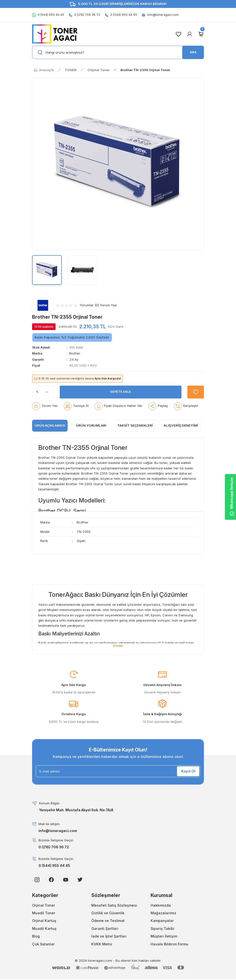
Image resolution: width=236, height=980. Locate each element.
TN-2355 (58, 457)
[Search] (118, 52)
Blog (36, 935)
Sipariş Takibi (162, 928)
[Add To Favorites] (195, 391)
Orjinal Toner (44, 904)
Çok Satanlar (43, 943)
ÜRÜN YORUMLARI (91, 424)
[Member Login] (190, 34)
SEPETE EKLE (120, 391)
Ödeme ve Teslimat (108, 920)
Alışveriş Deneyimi (181, 424)
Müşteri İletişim (164, 935)
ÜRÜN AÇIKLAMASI (50, 424)
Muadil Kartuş (44, 928)
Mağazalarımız (163, 912)
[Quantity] (43, 391)
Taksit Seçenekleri (135, 424)
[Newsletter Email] (118, 771)
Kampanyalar (162, 920)
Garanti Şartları (105, 928)
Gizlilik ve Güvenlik (108, 912)
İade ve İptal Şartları (109, 935)
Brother (75, 353)
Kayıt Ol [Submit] (188, 770)
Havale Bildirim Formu (169, 943)
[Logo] (55, 34)
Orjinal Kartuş (44, 920)
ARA (193, 52)
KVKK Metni (102, 943)
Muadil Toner (44, 912)
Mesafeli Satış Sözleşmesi (114, 904)
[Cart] (201, 34)
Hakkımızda (161, 904)
